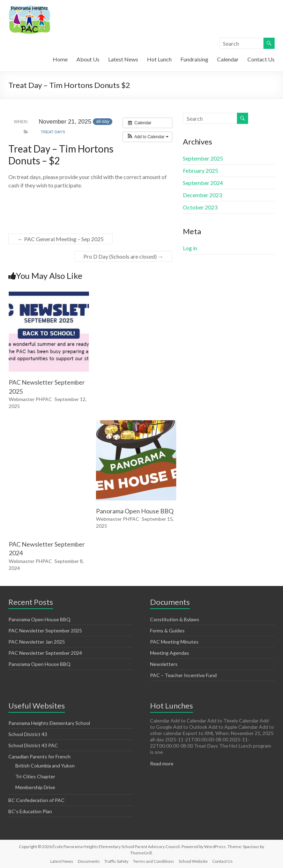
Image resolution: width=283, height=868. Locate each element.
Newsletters (164, 664)
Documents (89, 861)
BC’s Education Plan (30, 811)
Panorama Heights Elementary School (49, 723)
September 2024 (203, 183)
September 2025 (203, 158)
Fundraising (194, 59)
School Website (193, 861)
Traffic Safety (116, 861)
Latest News (123, 59)
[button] (147, 137)
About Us (88, 59)
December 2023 (202, 195)
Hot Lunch (159, 59)
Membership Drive (35, 787)
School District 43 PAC (33, 745)
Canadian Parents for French (39, 756)
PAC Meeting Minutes (174, 642)
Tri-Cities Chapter (35, 776)
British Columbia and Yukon (45, 766)
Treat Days (53, 132)
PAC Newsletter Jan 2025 (37, 642)
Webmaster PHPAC (30, 399)
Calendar (228, 59)
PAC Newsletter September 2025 (45, 630)
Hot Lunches (172, 706)
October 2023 (200, 207)
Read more (162, 763)
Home (60, 59)
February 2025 (200, 170)
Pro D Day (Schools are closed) (123, 256)
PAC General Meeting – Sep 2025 (61, 239)
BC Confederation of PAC (36, 800)
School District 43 (28, 734)
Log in (190, 248)
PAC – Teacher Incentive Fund (183, 675)
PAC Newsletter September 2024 (45, 653)
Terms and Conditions (154, 861)
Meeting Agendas (170, 653)
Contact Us (261, 59)
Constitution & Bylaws (175, 619)
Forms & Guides (167, 630)
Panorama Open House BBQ (135, 511)
